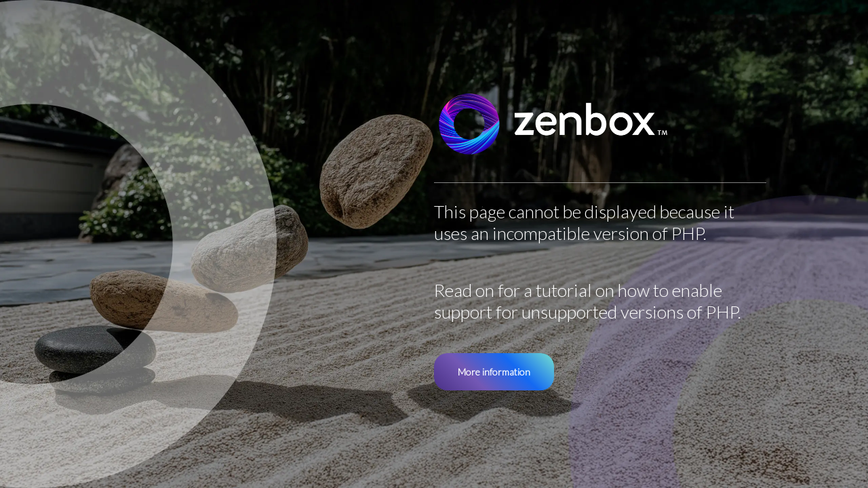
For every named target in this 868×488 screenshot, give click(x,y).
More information (494, 372)
